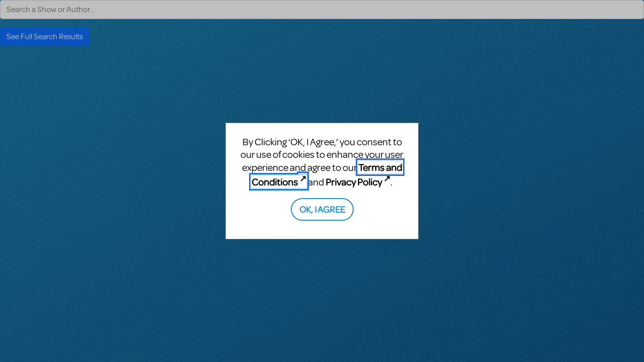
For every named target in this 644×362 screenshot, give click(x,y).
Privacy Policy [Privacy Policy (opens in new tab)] (354, 182)
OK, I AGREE (322, 209)
